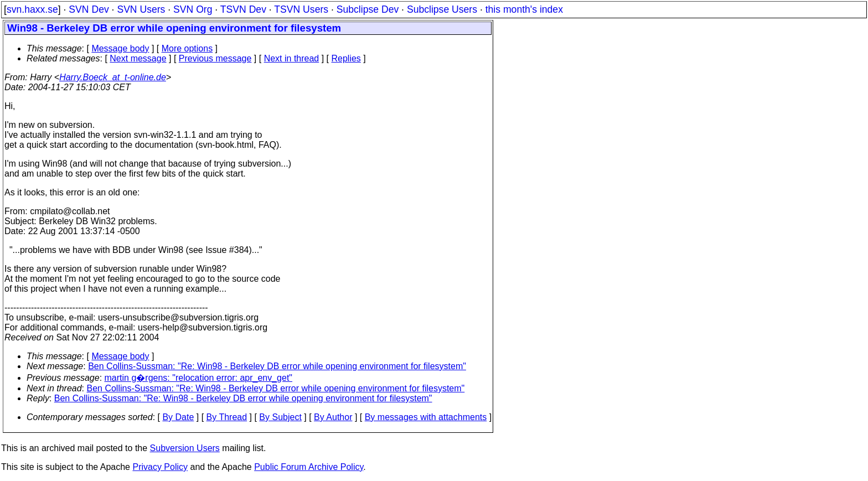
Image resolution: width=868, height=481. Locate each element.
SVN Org (193, 9)
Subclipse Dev (368, 9)
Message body (120, 48)
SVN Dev (89, 9)
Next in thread (292, 58)
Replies (346, 58)
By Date (178, 417)
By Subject (280, 417)
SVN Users (141, 9)
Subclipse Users (442, 9)
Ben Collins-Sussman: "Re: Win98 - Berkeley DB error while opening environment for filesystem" (277, 366)
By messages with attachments (426, 417)
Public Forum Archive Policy (309, 467)
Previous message (215, 58)
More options (187, 48)
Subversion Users (185, 448)
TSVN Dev (243, 9)
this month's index (524, 9)
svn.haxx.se (32, 9)
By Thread (227, 417)
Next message (138, 58)
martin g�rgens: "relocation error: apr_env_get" (199, 378)
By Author (333, 417)
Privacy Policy (160, 467)
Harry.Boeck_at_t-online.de (113, 77)
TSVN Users (301, 9)
